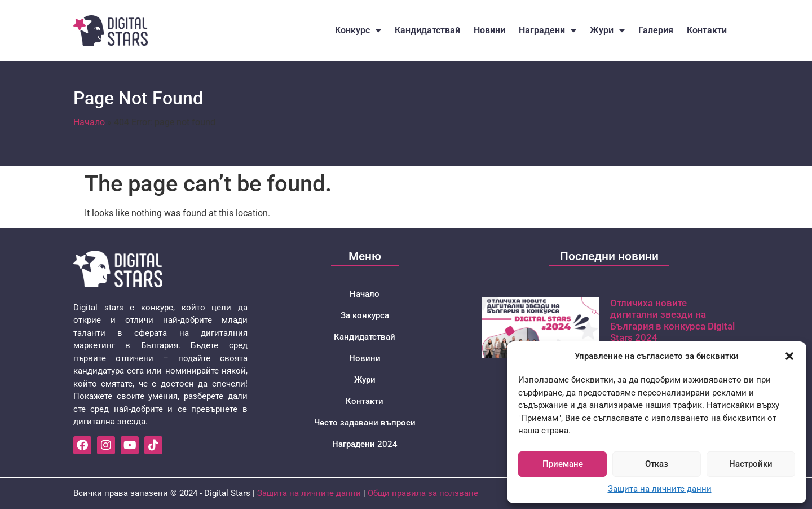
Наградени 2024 (365, 444)
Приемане (563, 464)
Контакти (707, 30)
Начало (89, 122)
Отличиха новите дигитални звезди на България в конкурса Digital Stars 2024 (672, 320)
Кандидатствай (427, 30)
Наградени (548, 30)
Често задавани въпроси (365, 423)
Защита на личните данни (660, 489)
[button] (789, 356)
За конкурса (365, 315)
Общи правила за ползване (423, 493)
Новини (489, 30)
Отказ (657, 464)
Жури (607, 30)
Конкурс (358, 30)
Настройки (751, 464)
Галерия (656, 30)
